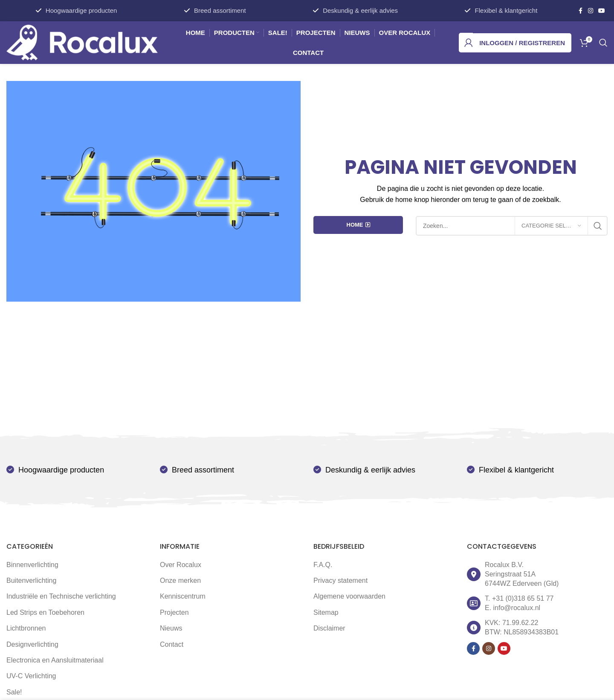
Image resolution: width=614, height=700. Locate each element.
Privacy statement (340, 580)
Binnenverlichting (32, 565)
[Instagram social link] (591, 11)
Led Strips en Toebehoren (45, 612)
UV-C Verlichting (31, 676)
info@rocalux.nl (517, 608)
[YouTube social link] (602, 11)
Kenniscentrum (183, 596)
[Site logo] (82, 42)
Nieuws (171, 628)
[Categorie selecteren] (551, 226)
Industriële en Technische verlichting (61, 596)
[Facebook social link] (580, 11)
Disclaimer (329, 628)
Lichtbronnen (26, 628)
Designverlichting (32, 644)
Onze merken (180, 580)
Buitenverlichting (31, 580)
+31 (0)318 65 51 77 (523, 598)
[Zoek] (603, 43)
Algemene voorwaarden (349, 596)
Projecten (174, 612)
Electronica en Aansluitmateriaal (55, 660)
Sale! (14, 692)
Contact (172, 644)
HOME (358, 225)
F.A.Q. (323, 565)
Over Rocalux (181, 565)
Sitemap (326, 612)
